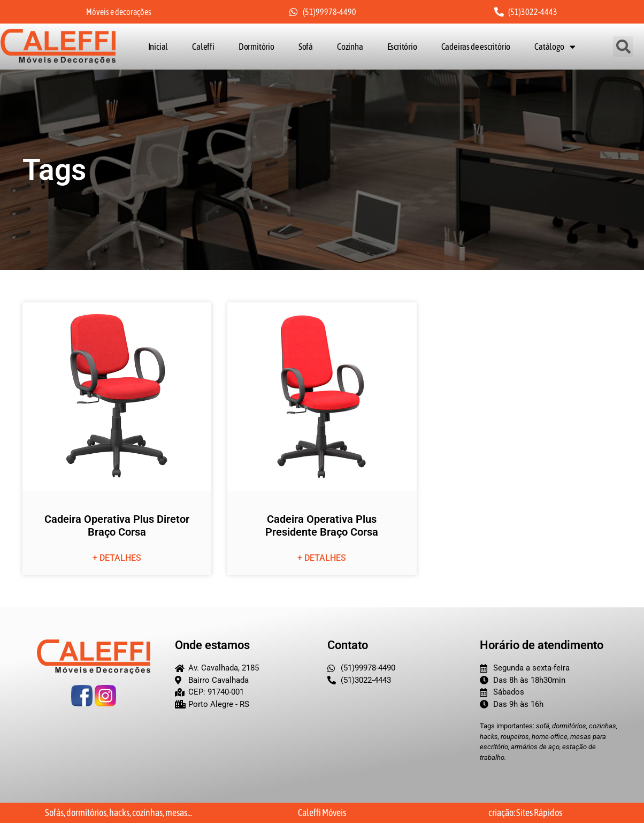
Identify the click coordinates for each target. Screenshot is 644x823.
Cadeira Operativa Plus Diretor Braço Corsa (117, 526)
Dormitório (256, 47)
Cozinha (350, 47)
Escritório (402, 47)
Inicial (158, 47)
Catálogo (555, 47)
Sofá (306, 47)
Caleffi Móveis (322, 813)
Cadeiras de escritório (476, 47)
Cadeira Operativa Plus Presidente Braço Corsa (322, 526)
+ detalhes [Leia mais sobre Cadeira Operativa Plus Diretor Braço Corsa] (117, 558)
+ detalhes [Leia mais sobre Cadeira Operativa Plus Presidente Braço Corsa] (322, 558)
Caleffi (203, 47)
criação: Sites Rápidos (525, 813)
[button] (624, 47)
